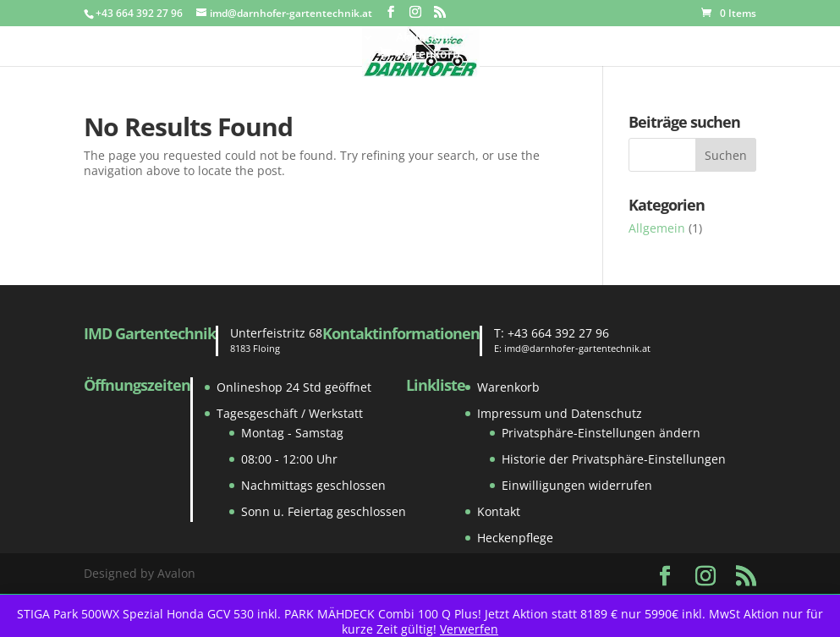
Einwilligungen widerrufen (577, 485)
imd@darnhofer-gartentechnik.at (577, 348)
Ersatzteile (327, 38)
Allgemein (657, 228)
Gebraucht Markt (156, 38)
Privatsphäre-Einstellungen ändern (601, 433)
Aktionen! (424, 38)
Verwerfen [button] (469, 629)
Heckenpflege (515, 538)
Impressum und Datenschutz (560, 413)
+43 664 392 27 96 (558, 333)
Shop (242, 38)
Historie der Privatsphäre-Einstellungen (614, 459)
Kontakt (747, 38)
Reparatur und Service (638, 38)
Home (67, 38)
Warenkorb (508, 387)
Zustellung (521, 38)
